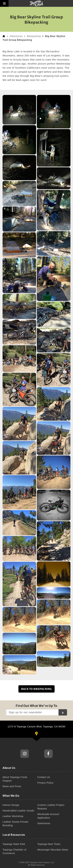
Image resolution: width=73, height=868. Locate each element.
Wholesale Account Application (48, 816)
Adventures (16, 36)
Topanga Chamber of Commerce (14, 851)
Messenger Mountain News (53, 850)
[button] (4, 3)
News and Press (12, 786)
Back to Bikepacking (36, 689)
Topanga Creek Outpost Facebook (48, 754)
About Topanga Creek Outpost (15, 779)
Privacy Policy (45, 783)
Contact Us (44, 777)
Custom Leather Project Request (51, 807)
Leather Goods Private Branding (15, 824)
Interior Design (11, 805)
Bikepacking (34, 36)
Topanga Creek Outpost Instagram (25, 754)
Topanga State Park (14, 844)
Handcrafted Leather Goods (18, 811)
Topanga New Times (49, 844)
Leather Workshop (13, 816)
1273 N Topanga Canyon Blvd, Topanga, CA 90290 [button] (40, 731)
